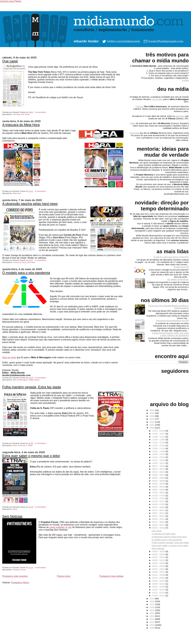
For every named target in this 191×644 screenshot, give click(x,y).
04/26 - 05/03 (159, 551)
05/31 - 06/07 (159, 516)
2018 (152, 601)
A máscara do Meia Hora (21, 125)
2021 (152, 425)
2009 (152, 628)
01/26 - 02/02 (159, 590)
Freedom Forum (19, 570)
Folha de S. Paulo (25, 445)
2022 (152, 422)
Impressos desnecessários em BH (172, 321)
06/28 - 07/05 (159, 504)
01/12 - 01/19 (159, 593)
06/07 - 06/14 (159, 513)
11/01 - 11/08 (159, 451)
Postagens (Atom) (20, 583)
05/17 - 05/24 (159, 522)
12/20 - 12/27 (159, 434)
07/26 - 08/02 (159, 493)
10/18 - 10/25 (159, 457)
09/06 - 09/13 (159, 475)
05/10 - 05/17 (159, 525)
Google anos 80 (181, 267)
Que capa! (10, 61)
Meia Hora (17, 193)
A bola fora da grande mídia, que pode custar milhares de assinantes (170, 334)
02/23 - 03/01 (159, 578)
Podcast (139, 106)
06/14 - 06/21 (159, 510)
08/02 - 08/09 (159, 490)
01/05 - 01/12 (159, 596)
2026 (152, 410)
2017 (152, 604)
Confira (185, 80)
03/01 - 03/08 (159, 575)
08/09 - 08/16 (159, 487)
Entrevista (134, 133)
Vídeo (133, 123)
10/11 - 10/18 (159, 460)
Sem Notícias (12, 516)
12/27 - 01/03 (159, 431)
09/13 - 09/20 (159, 472)
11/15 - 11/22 (159, 445)
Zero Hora (31, 262)
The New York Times (21, 114)
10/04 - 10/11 (159, 463)
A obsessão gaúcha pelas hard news (30, 204)
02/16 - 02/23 (159, 581)
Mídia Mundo (34, 380)
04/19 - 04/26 (159, 554)
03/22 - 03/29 (159, 566)
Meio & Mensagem (20, 380)
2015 (152, 610)
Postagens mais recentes (15, 576)
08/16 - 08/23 (159, 484)
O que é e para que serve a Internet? (171, 257)
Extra (15, 445)
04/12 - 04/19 (159, 557)
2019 (152, 599)
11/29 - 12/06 (159, 439)
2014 (152, 613)
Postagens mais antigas (111, 576)
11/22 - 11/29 (159, 442)
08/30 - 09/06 (159, 478)
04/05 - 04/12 (159, 560)
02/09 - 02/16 (159, 584)
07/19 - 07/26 (159, 496)
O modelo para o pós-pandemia (26, 273)
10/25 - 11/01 (159, 454)
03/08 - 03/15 (159, 572)
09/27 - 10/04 (159, 466)
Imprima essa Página (11, 1)
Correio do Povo (19, 262)
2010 (152, 625)
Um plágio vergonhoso (178, 279)
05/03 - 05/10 (159, 528)
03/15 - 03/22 (159, 569)
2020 (152, 428)
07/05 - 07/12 (159, 501)
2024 (152, 416)
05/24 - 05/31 (159, 519)
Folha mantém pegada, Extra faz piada (32, 387)
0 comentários (40, 112)
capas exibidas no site (60, 527)
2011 (152, 622)
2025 (152, 413)
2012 (152, 619)
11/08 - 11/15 (159, 448)
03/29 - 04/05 (159, 563)
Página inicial (64, 576)
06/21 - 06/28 (159, 507)
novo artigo (157, 99)
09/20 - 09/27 (159, 469)
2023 (152, 419)
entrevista (180, 116)
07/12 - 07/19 (159, 498)
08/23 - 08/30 (159, 481)
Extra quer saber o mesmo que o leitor (31, 456)
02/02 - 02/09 (159, 587)
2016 (152, 607)
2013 (152, 616)
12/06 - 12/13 (159, 437)
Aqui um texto (9, 357)
